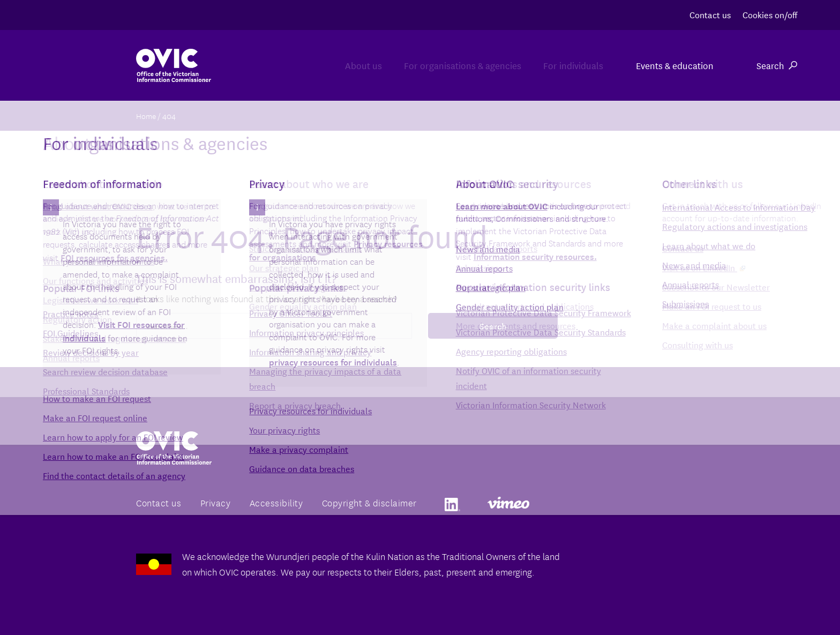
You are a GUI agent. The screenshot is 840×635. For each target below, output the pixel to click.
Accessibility (276, 502)
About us (312, 65)
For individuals (563, 65)
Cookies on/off (770, 14)
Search (777, 65)
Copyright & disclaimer (369, 502)
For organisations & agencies (432, 65)
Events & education (675, 65)
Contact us (710, 14)
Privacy (216, 502)
